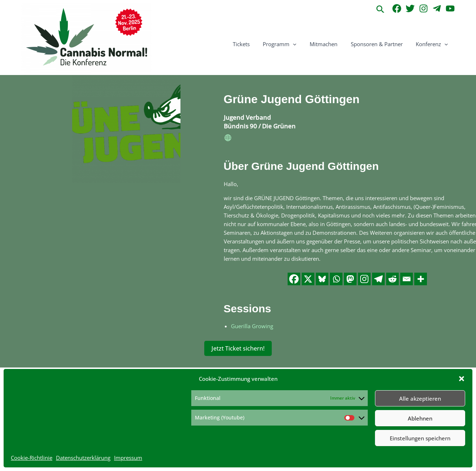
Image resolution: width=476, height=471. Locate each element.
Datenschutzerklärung (83, 458)
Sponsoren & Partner (380, 44)
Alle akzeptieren (420, 399)
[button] (462, 379)
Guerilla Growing (252, 326)
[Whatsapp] (336, 279)
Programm (288, 44)
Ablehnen (420, 418)
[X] (308, 279)
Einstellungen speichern (420, 438)
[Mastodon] (350, 279)
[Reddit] (392, 279)
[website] (228, 139)
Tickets (252, 44)
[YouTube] (450, 8)
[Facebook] (397, 8)
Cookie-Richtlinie (32, 458)
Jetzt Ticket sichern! (238, 348)
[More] (421, 279)
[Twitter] (410, 8)
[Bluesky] (322, 279)
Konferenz (433, 44)
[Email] (407, 279)
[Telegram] (437, 8)
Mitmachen (330, 44)
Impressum (128, 458)
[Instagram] (423, 8)
